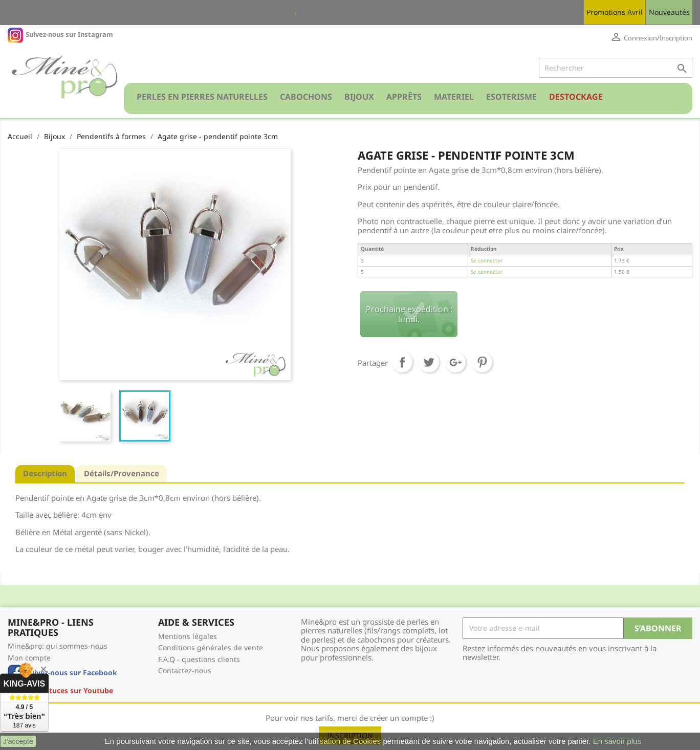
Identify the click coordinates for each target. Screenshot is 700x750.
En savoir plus (617, 741)
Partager (402, 362)
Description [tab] (45, 473)
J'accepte (18, 741)
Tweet (429, 362)
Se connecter (487, 260)
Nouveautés (669, 12)
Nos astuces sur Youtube (69, 690)
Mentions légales (188, 636)
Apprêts (404, 97)
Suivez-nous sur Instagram (69, 34)
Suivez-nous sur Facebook (71, 672)
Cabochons (306, 97)
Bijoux (359, 97)
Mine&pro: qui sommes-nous (58, 646)
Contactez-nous (185, 670)
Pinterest (482, 362)
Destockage (576, 97)
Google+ (455, 362)
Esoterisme (511, 97)
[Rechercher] (616, 68)
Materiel (454, 97)
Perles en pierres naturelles (202, 97)
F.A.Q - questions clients (199, 659)
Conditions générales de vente (211, 647)
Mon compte (29, 658)
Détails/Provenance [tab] (122, 473)
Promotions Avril (615, 12)
